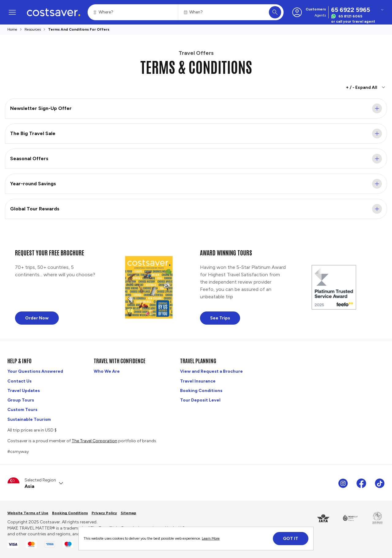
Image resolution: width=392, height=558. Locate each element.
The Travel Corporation (94, 441)
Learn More (211, 538)
